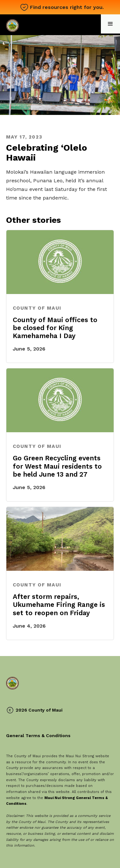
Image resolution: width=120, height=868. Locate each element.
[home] (14, 25)
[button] (110, 24)
